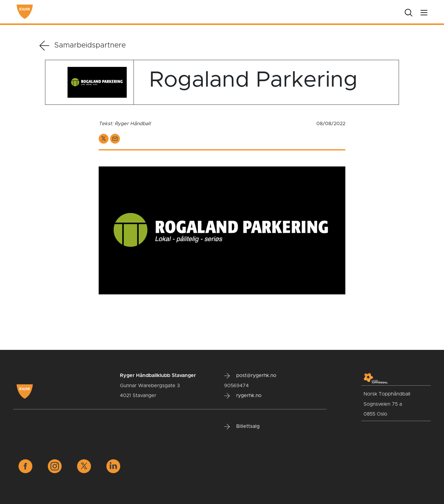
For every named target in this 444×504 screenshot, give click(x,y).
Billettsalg (242, 427)
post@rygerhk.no (250, 376)
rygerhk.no (243, 396)
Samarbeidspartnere (83, 46)
